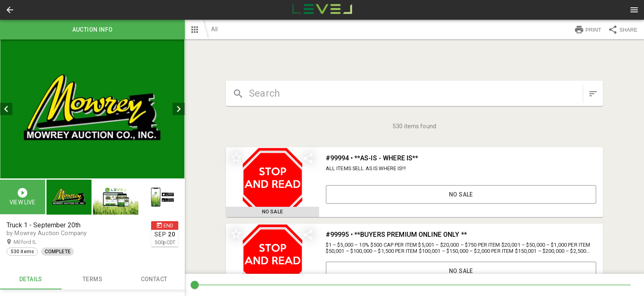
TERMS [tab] (92, 280)
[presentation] (322, 10)
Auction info (92, 30)
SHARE (623, 30)
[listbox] (92, 109)
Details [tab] (31, 280)
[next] (179, 109)
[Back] (10, 10)
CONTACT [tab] (154, 280)
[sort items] (593, 94)
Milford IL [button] (33, 242)
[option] (92, 109)
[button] (10, 10)
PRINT (588, 30)
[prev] (6, 109)
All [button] (214, 29)
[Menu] (634, 10)
